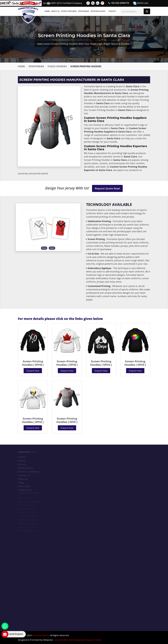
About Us (55, 11)
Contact (112, 11)
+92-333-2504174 (119, 3)
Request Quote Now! (107, 188)
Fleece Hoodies (57, 66)
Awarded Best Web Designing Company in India (78, 640)
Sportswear (84, 11)
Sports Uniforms (69, 11)
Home (47, 11)
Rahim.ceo (141, 3)
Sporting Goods (98, 11)
